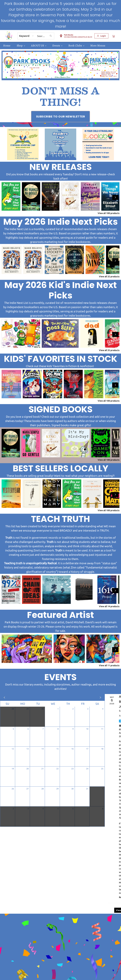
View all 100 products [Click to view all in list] (109, 213)
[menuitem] (7, 45)
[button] (76, 36)
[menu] (60, 45)
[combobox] (27, 36)
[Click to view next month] (100, 697)
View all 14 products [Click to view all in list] (109, 606)
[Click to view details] (11, 196)
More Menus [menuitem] (98, 45)
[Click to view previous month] (4, 697)
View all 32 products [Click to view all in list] (109, 277)
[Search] (51, 36)
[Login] (101, 36)
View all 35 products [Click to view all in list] (109, 350)
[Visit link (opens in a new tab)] (61, 117)
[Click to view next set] (115, 197)
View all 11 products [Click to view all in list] (109, 665)
